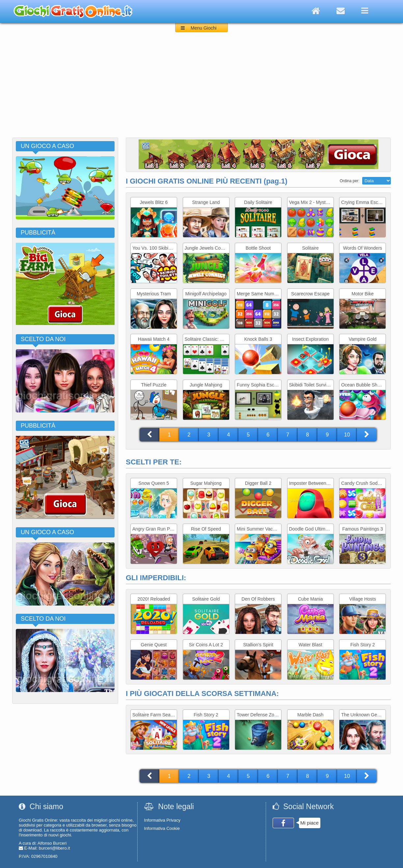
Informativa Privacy (162, 820)
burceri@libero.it (54, 848)
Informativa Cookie (162, 828)
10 (347, 435)
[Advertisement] (201, 88)
